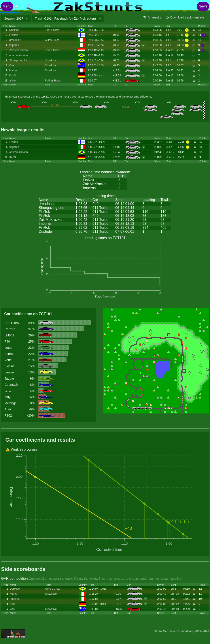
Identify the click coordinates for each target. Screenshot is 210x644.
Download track (181, 17)
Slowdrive (50, 60)
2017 (14, 18)
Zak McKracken (18, 50)
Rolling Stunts (53, 81)
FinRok (13, 35)
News (203, 6)
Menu (7, 6)
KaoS (12, 76)
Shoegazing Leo (19, 60)
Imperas (14, 45)
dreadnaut (15, 40)
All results (154, 17)
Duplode (14, 30)
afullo (12, 81)
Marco (13, 70)
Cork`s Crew (52, 30)
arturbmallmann (18, 55)
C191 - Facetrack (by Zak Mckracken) (66, 18)
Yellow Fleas (52, 40)
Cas (12, 65)
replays (199, 17)
